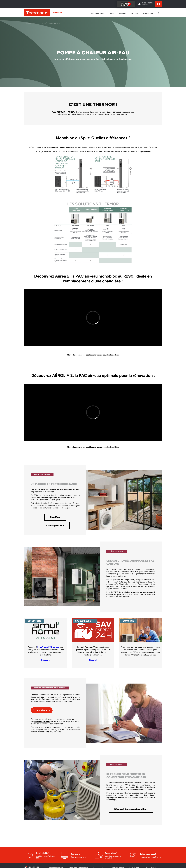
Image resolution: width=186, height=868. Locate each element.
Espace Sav (148, 13)
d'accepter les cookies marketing (87, 355)
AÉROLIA (61, 112)
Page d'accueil (30, 23)
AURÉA (71, 112)
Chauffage (55, 517)
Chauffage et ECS (55, 525)
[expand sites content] (158, 4)
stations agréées (42, 721)
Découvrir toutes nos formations (131, 809)
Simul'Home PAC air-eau (48, 647)
